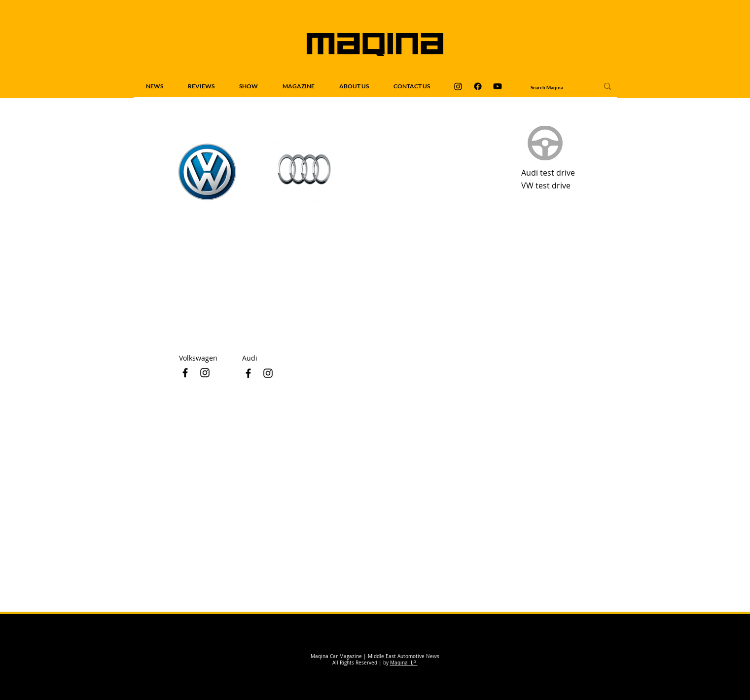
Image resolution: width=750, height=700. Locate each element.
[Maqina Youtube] (498, 86)
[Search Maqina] (557, 87)
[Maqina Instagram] (458, 86)
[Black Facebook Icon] (248, 373)
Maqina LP (404, 663)
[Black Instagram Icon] (268, 373)
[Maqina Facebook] (478, 86)
